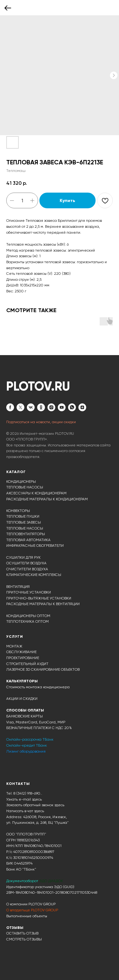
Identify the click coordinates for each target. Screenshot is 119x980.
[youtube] (62, 407)
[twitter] (20, 407)
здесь (39, 811)
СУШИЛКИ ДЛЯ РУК (23, 557)
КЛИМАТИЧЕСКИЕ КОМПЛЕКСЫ (34, 575)
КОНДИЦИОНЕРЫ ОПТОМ (28, 616)
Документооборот (23, 881)
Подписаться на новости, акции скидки (41, 422)
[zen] (82, 407)
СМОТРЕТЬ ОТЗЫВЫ (24, 939)
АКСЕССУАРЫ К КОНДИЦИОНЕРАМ (36, 493)
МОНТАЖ (14, 646)
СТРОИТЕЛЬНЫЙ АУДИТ (27, 664)
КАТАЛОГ (16, 472)
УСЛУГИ (15, 636)
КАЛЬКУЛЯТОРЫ (22, 681)
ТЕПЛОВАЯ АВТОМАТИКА (28, 540)
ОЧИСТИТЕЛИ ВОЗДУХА (27, 569)
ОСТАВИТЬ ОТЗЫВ (22, 933)
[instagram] (51, 407)
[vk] (31, 407)
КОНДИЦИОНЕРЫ (21, 482)
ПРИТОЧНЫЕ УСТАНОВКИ (29, 592)
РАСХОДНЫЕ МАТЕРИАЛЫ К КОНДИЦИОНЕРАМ (47, 499)
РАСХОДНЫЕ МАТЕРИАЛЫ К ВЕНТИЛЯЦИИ (43, 604)
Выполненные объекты (27, 916)
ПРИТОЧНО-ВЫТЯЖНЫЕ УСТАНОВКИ (39, 598)
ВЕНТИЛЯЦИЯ (18, 587)
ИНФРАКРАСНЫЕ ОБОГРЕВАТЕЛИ (35, 546)
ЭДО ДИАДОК (51, 881)
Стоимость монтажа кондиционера (38, 687)
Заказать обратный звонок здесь (35, 805)
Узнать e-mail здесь (24, 799)
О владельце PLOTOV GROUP (32, 910)
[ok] (41, 407)
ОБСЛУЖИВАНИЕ (21, 652)
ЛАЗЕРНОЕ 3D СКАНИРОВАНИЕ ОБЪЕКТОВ (43, 669)
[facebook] (10, 407)
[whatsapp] (72, 407)
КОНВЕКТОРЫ (18, 511)
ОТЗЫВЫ (15, 928)
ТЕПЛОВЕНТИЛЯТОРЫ (26, 534)
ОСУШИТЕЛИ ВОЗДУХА (26, 563)
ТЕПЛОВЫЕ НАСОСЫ (25, 487)
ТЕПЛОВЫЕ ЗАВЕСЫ (24, 522)
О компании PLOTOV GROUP (31, 904)
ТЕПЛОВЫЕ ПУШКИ (23, 516)
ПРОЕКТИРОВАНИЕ (23, 658)
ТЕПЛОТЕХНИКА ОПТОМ (27, 621)
